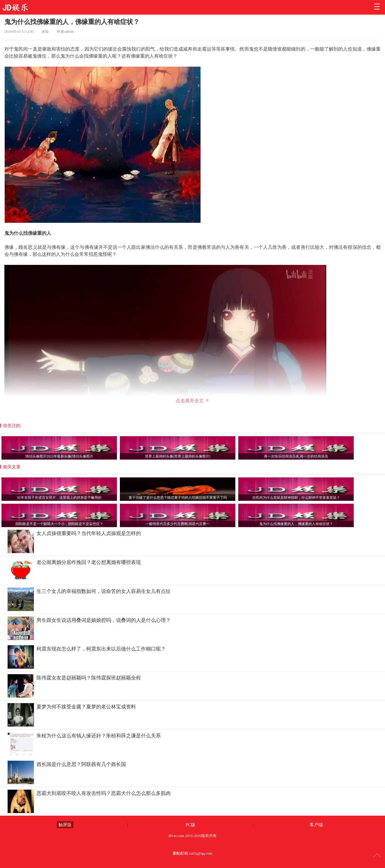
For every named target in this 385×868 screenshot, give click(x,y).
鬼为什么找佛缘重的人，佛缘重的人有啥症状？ (72, 22)
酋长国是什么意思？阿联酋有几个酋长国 (81, 764)
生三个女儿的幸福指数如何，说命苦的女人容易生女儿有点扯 (104, 591)
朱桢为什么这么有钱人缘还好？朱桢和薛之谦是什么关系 (99, 736)
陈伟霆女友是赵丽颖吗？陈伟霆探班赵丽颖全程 (89, 678)
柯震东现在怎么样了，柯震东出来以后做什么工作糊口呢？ (101, 649)
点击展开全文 (193, 401)
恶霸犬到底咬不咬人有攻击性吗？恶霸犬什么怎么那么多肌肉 (104, 793)
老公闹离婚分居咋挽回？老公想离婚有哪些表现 (89, 562)
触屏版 (65, 825)
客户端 (316, 825)
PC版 (190, 825)
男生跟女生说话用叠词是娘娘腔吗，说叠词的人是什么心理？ (104, 620)
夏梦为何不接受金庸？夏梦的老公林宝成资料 (86, 707)
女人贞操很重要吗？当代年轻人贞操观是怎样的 (89, 533)
